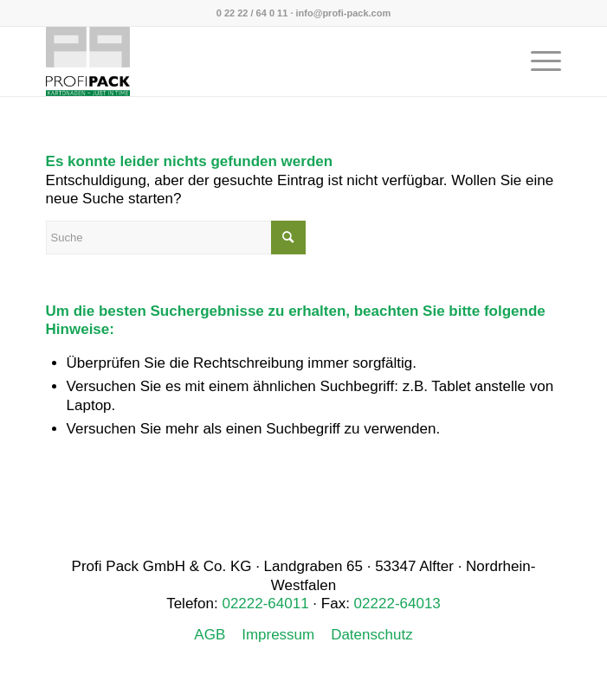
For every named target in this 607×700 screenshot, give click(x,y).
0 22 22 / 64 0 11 (252, 13)
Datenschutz (372, 635)
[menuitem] (537, 61)
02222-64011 (265, 604)
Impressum (278, 635)
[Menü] (537, 61)
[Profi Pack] (252, 61)
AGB (210, 635)
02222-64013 (397, 604)
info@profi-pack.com (344, 13)
